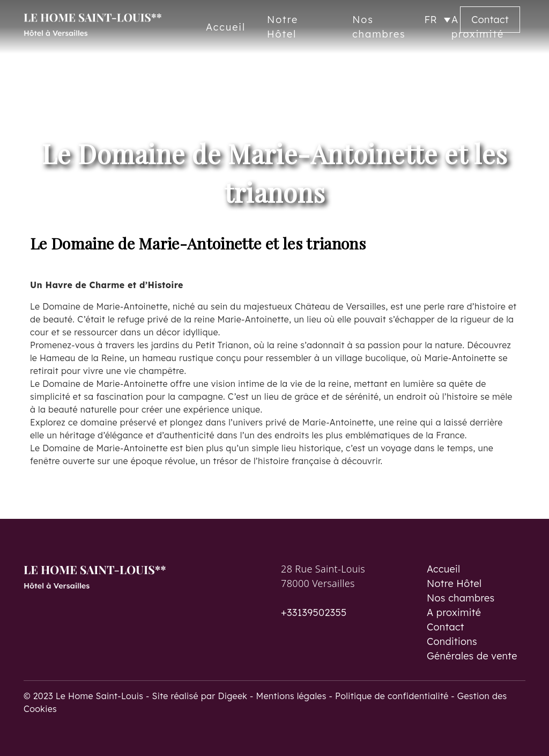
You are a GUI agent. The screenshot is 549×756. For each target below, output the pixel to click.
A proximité (454, 612)
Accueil (226, 27)
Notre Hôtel (454, 583)
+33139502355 (314, 612)
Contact (490, 20)
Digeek (232, 696)
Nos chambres (461, 598)
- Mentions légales (289, 696)
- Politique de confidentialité (390, 696)
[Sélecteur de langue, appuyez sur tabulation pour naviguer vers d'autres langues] (437, 20)
